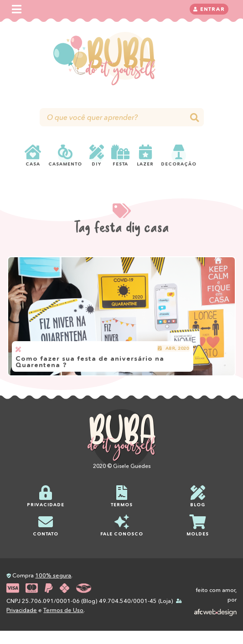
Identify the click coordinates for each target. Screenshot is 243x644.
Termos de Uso (63, 610)
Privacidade (22, 610)
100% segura (53, 575)
